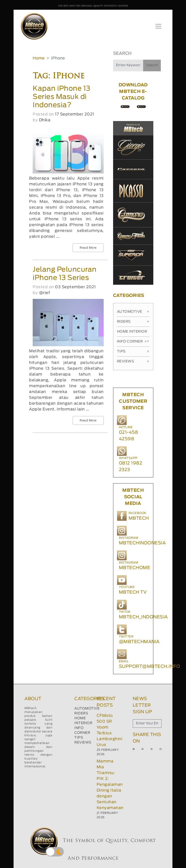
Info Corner (132, 342)
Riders (133, 322)
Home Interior (133, 333)
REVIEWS (83, 743)
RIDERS (81, 713)
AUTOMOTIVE (87, 709)
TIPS (79, 738)
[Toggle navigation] (158, 26)
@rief (45, 293)
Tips (133, 352)
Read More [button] (88, 248)
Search (152, 65)
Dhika (45, 120)
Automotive (133, 312)
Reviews (133, 361)
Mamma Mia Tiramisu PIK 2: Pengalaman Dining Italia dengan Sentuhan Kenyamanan (110, 785)
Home (39, 58)
